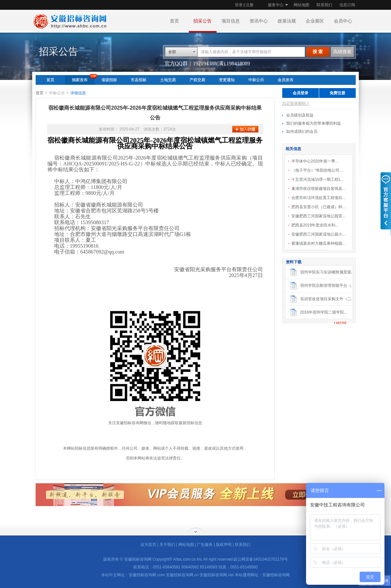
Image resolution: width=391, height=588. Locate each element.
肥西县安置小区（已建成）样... (318, 207)
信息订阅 (347, 5)
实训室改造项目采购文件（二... (327, 299)
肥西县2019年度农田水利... (315, 225)
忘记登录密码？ (296, 103)
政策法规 (287, 21)
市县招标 (138, 80)
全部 (172, 52)
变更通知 (227, 80)
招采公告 (203, 21)
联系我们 (324, 5)
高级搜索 (342, 52)
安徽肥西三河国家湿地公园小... (318, 234)
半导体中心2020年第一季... (315, 161)
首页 (174, 21)
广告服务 (205, 545)
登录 (239, 5)
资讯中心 (259, 21)
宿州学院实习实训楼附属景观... (327, 272)
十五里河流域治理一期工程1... (318, 179)
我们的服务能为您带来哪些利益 (314, 123)
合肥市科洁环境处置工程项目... (318, 198)
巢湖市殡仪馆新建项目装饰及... (318, 189)
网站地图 (301, 5)
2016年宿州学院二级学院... (324, 312)
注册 (250, 5)
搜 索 (318, 52)
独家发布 (80, 80)
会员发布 (285, 80)
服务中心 (276, 5)
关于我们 (167, 545)
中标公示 (256, 80)
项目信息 (231, 21)
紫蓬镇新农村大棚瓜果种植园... (318, 243)
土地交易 (168, 80)
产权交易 (197, 80)
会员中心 (343, 21)
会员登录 (301, 93)
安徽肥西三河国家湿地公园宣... (318, 216)
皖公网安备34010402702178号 (261, 559)
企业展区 (315, 21)
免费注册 (337, 93)
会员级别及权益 (300, 115)
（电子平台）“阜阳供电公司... (317, 170)
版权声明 (224, 545)
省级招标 (109, 80)
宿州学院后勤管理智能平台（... (327, 286)
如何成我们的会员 (302, 132)
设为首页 (148, 545)
